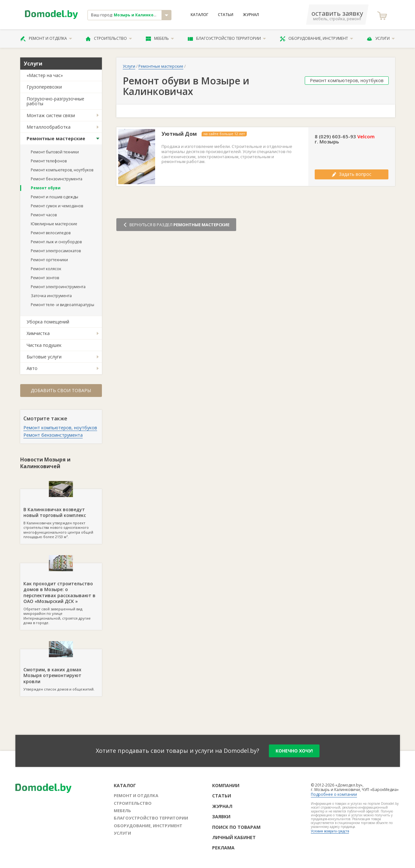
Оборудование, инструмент (316, 39)
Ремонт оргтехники (49, 260)
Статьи (226, 15)
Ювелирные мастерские (54, 224)
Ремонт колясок (46, 269)
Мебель (160, 39)
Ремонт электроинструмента (58, 287)
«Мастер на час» (45, 75)
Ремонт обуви (46, 188)
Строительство (109, 39)
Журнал (251, 15)
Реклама (223, 848)
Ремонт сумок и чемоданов (57, 206)
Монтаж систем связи (51, 115)
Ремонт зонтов (45, 278)
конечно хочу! (294, 751)
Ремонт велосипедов (51, 233)
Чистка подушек (44, 345)
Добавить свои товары (61, 390)
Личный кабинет (234, 837)
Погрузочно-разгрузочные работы (55, 101)
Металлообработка (49, 127)
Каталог (199, 15)
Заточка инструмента (51, 296)
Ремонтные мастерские (56, 138)
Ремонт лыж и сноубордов (56, 242)
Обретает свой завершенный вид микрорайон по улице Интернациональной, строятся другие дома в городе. (61, 594)
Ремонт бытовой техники (55, 152)
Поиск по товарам (236, 827)
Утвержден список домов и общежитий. (61, 670)
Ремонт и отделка (46, 39)
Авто (32, 368)
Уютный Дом (179, 134)
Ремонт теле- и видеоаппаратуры (62, 305)
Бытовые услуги (44, 357)
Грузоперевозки (44, 87)
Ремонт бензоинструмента (57, 179)
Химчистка (38, 333)
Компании (226, 785)
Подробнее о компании (334, 794)
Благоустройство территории (227, 39)
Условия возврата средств (330, 831)
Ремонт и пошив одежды (54, 197)
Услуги (381, 39)
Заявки (221, 816)
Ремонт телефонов (49, 161)
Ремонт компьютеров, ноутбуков (62, 170)
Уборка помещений (48, 322)
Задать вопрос (352, 174)
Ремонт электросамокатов (56, 251)
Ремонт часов (44, 215)
